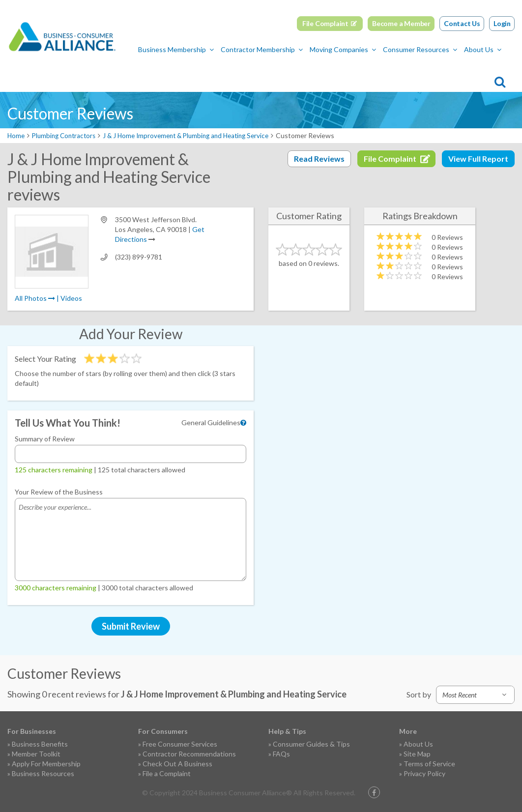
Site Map (417, 754)
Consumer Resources (293, 72)
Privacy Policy (424, 773)
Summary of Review (45, 439)
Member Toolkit (36, 754)
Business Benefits (40, 744)
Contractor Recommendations (189, 754)
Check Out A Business (177, 764)
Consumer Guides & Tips (311, 744)
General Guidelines (211, 422)
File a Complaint (167, 773)
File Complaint (325, 23)
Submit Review (131, 626)
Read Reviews (319, 159)
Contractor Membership (134, 72)
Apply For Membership (46, 764)
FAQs (281, 754)
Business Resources (43, 773)
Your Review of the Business (59, 492)
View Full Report (478, 159)
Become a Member (401, 23)
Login (502, 23)
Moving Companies (216, 72)
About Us (355, 72)
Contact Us (462, 23)
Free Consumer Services (180, 744)
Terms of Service (429, 764)
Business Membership (49, 72)
